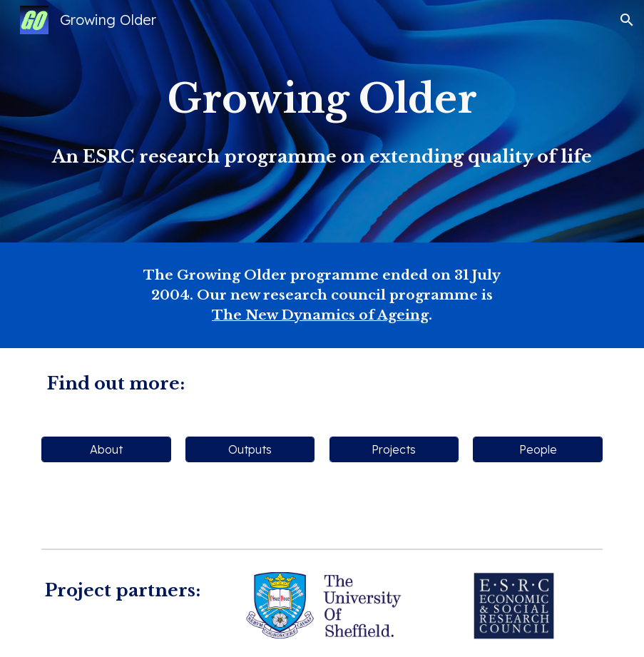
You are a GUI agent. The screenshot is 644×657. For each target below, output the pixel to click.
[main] (322, 121)
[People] (538, 449)
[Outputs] (250, 449)
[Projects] (394, 449)
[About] (106, 449)
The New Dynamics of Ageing (320, 315)
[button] (627, 20)
